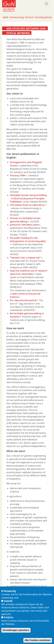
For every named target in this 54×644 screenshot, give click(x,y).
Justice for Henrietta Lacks (25, 225)
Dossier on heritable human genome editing (25, 220)
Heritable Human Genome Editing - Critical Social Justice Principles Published (28, 198)
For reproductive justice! (24, 300)
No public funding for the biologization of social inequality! (28, 241)
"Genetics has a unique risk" (26, 258)
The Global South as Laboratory (28, 205)
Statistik (8, 606)
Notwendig (10, 596)
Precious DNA (18, 175)
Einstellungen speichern (16, 635)
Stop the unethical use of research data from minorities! (29, 272)
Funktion (9, 622)
